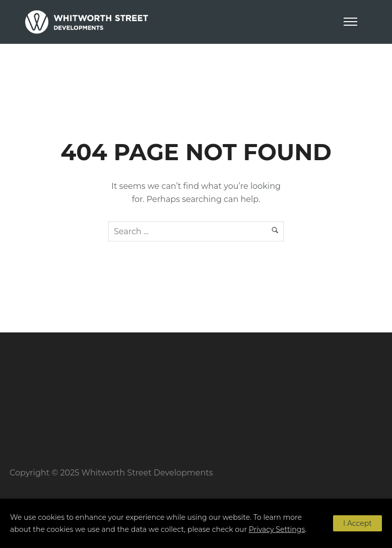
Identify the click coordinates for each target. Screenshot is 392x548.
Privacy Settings (277, 529)
